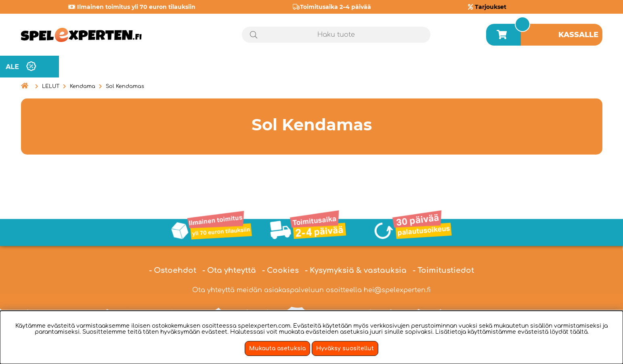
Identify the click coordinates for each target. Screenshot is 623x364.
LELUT (51, 86)
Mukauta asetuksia (277, 348)
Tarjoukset (491, 7)
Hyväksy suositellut (345, 348)
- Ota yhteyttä (229, 270)
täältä (579, 332)
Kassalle (578, 35)
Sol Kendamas (125, 86)
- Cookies (280, 270)
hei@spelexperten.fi (397, 290)
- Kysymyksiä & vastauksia (356, 270)
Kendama (83, 86)
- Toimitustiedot (443, 270)
